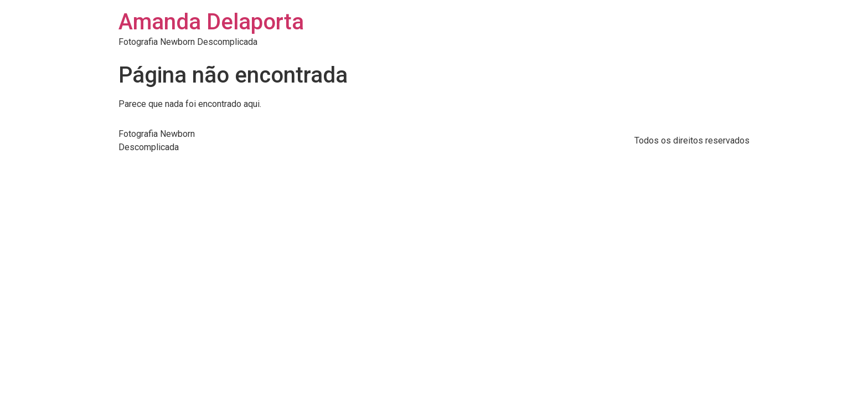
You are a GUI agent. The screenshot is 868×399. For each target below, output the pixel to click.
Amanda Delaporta (211, 22)
